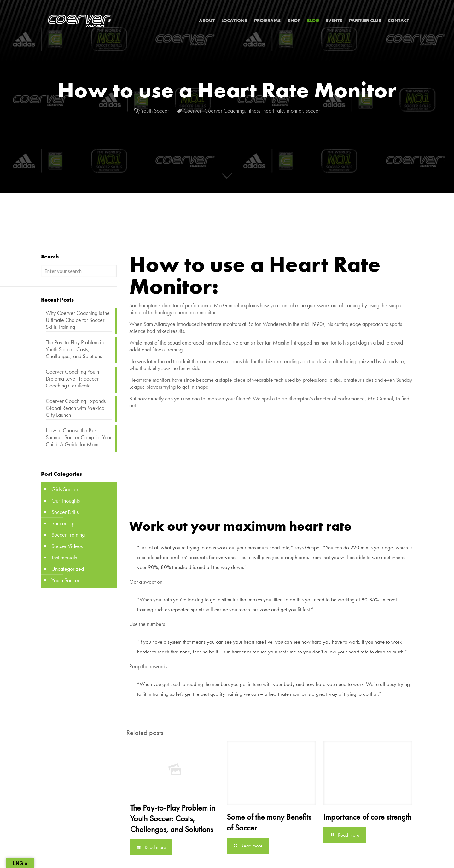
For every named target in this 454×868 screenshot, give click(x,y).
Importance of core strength (367, 817)
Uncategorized (68, 569)
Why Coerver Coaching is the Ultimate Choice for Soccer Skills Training (78, 320)
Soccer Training (68, 535)
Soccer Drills (65, 512)
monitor (295, 111)
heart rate (274, 111)
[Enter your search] (79, 271)
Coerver (192, 111)
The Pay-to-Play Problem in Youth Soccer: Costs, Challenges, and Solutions (173, 818)
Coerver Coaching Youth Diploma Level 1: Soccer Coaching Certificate (72, 379)
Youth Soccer (155, 111)
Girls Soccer (65, 489)
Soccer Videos (67, 546)
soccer (313, 111)
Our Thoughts (66, 501)
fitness (254, 111)
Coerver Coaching (224, 111)
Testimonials (64, 557)
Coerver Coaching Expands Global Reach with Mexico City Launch (76, 408)
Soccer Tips (64, 523)
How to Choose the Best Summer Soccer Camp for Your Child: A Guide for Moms (79, 437)
